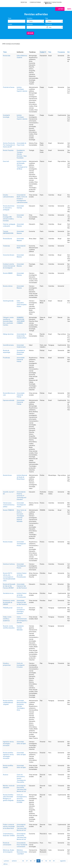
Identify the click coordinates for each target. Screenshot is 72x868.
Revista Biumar (7, 239)
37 (27, 861)
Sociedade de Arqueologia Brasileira (21, 352)
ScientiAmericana (8, 345)
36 (23, 861)
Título (10, 18)
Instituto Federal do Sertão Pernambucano (22, 575)
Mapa (69, 9)
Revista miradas (8, 542)
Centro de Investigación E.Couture (21, 665)
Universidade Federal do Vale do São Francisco (22, 586)
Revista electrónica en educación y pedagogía (9, 208)
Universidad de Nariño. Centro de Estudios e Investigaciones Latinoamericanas (22, 199)
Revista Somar (7, 475)
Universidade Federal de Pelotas (21, 360)
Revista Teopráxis (8, 150)
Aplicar (30, 33)
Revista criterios (8, 286)
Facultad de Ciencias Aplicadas (20, 628)
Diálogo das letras (8, 334)
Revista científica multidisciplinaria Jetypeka (8, 703)
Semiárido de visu (8, 593)
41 (42, 861)
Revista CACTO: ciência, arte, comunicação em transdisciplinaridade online (9, 577)
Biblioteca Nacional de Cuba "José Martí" (22, 852)
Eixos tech (6, 161)
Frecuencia (49, 24)
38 (31, 861)
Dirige (69, 52)
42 (46, 861)
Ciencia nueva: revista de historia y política (9, 505)
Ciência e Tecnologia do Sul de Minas (22, 167)
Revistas (24, 2)
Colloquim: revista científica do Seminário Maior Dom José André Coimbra (8, 321)
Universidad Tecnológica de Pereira (21, 505)
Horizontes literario (9, 255)
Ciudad (10, 24)
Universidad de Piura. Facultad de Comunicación (22, 845)
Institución (30, 24)
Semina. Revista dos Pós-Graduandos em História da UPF (9, 145)
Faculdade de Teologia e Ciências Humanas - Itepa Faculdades (22, 154)
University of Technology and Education (21, 498)
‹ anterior (14, 861)
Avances (6, 775)
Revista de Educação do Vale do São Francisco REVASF (9, 586)
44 (54, 861)
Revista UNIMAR (8, 273)
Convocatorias (35, 2)
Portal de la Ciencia (9, 87)
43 (50, 861)
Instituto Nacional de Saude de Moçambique (22, 477)
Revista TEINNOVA (8, 510)
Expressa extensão (9, 400)
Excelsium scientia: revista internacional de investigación (9, 266)
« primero (6, 861)
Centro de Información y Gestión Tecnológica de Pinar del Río (21, 778)
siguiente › (63, 861)
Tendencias (6, 246)
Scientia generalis (8, 301)
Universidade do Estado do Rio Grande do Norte (22, 336)
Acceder (48, 3)
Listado (61, 9)
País (47, 18)
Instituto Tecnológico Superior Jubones (22, 89)
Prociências (6, 358)
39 (35, 861)
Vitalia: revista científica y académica (7, 619)
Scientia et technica (9, 564)
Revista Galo (7, 56)
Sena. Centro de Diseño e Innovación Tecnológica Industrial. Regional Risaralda (22, 516)
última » (6, 864)
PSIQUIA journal (8, 608)
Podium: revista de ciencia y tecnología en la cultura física (9, 826)
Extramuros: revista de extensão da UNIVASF (9, 602)
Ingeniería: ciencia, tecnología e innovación (8, 744)
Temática (29, 18)
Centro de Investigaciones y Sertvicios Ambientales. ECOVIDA (22, 799)
